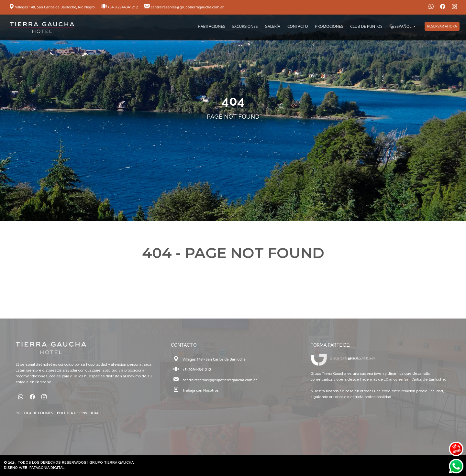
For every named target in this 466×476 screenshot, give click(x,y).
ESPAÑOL (401, 26)
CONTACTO (298, 26)
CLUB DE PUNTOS (366, 26)
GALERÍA (272, 26)
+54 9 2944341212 (120, 7)
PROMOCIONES (329, 26)
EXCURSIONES (245, 26)
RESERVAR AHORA (442, 26)
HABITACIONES (211, 26)
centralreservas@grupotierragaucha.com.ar (184, 7)
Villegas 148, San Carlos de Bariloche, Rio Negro (52, 7)
